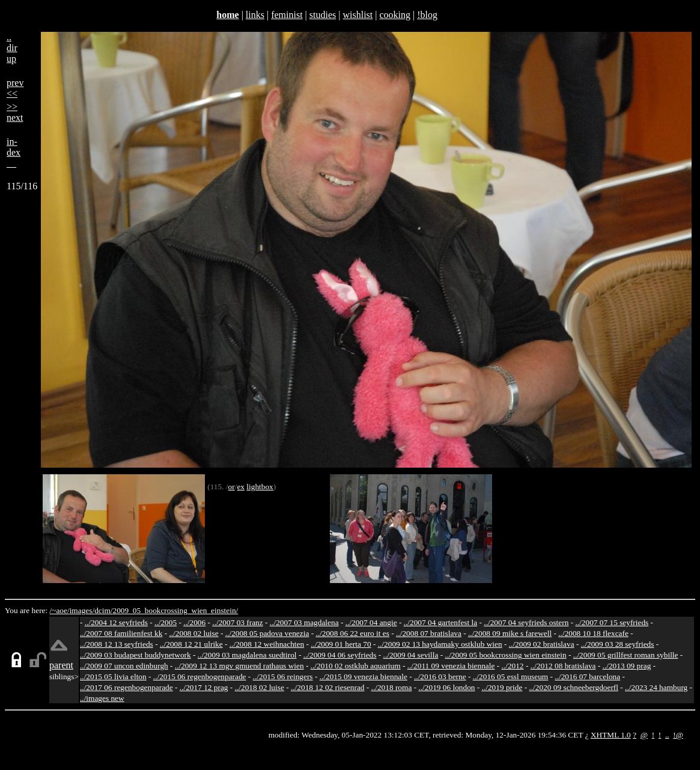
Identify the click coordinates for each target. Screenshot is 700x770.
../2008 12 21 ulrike (191, 644)
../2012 (513, 666)
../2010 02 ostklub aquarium (356, 666)
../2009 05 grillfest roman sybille (626, 655)
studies (323, 15)
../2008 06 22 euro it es (352, 633)
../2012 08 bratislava (563, 666)
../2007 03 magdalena (304, 622)
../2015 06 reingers (283, 677)
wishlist (358, 15)
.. (667, 735)
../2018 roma (392, 687)
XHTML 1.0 (611, 735)
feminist (287, 15)
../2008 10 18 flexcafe (593, 633)
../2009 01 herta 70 (341, 644)
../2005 (166, 622)
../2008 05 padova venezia (267, 633)
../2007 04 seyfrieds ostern (526, 622)
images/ (82, 610)
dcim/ (103, 610)
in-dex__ (14, 152)
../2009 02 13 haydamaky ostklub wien (440, 644)
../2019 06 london (446, 687)
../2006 (194, 622)
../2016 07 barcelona (587, 677)
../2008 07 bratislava (429, 633)
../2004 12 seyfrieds (116, 622)
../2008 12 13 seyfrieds (117, 644)
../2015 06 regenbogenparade (200, 677)
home (227, 15)
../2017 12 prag (204, 687)
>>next (15, 112)
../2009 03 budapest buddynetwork (135, 655)
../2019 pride (502, 687)
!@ (678, 735)
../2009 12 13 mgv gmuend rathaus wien (239, 666)
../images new (102, 698)
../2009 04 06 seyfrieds (340, 655)
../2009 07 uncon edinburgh (124, 666)
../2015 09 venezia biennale (364, 677)
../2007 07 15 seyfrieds (612, 622)
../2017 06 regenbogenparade (126, 687)
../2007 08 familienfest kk (121, 633)
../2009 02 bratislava (542, 644)
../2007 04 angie (371, 622)
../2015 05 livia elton (113, 677)
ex (241, 487)
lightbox (260, 487)
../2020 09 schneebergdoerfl (574, 687)
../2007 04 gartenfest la (441, 622)
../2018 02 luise (260, 687)
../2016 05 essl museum (511, 677)
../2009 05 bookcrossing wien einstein (506, 655)
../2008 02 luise (193, 633)
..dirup (12, 48)
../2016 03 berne (440, 677)
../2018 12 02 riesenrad (328, 687)
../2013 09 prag (627, 666)
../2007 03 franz (237, 622)
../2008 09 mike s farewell (510, 633)
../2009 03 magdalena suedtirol (247, 655)
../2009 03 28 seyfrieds (618, 644)
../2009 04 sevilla (411, 655)
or (232, 487)
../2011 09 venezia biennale (451, 666)
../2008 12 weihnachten (267, 644)
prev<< (15, 88)
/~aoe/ (60, 610)
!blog (427, 15)
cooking (395, 15)
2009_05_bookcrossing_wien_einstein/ (175, 610)
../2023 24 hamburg (656, 687)
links (255, 15)
